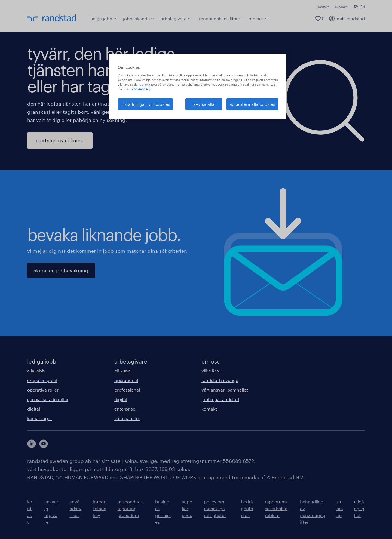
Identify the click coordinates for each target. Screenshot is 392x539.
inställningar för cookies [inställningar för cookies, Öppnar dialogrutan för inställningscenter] (145, 104)
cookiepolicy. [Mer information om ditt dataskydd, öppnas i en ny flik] (141, 89)
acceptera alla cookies (252, 104)
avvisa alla (204, 104)
